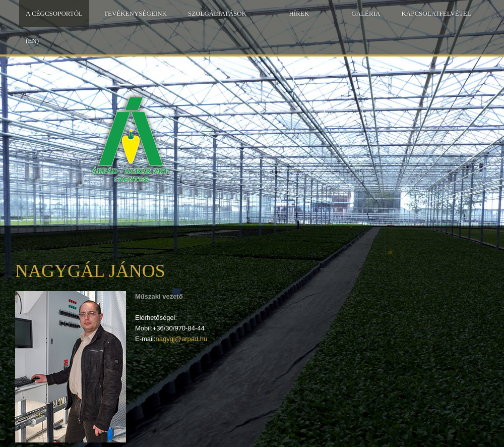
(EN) (32, 41)
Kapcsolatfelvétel (436, 13)
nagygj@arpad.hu (181, 339)
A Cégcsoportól (54, 13)
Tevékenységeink (135, 13)
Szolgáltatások (217, 13)
